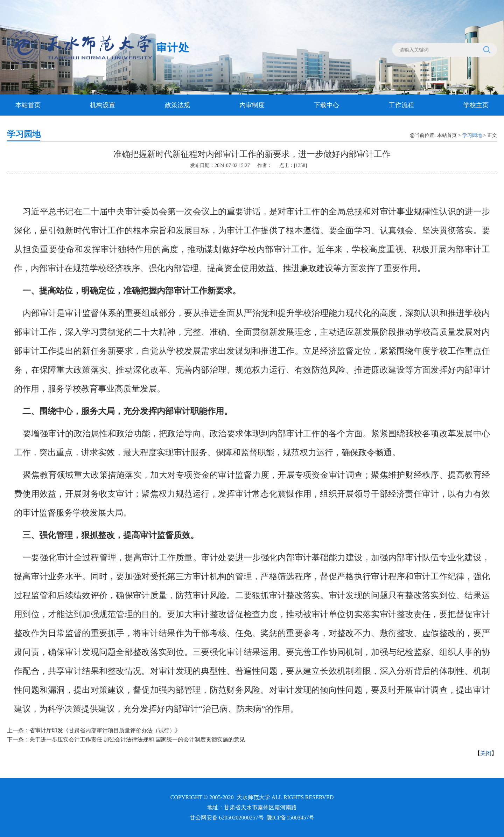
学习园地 (472, 135)
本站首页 (28, 105)
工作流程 (401, 105)
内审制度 (252, 105)
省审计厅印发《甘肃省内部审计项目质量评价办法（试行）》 (105, 730)
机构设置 (103, 105)
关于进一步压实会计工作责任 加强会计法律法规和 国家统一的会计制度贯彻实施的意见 (137, 739)
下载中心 (327, 105)
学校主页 (476, 105)
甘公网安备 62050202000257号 (227, 818)
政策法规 (177, 105)
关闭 (486, 753)
